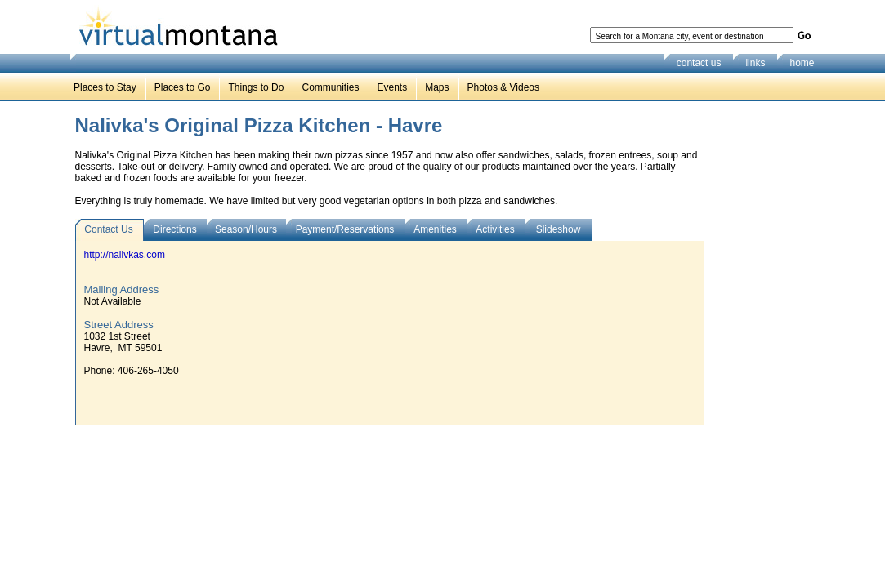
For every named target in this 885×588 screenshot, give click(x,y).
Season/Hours (246, 229)
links (755, 63)
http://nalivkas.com (125, 255)
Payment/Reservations (345, 229)
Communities (330, 87)
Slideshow (559, 229)
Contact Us (108, 229)
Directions (174, 229)
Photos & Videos (504, 87)
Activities (495, 229)
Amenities (435, 229)
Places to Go (183, 87)
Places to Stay (105, 87)
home (802, 63)
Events (393, 87)
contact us (699, 63)
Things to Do (256, 87)
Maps (437, 87)
